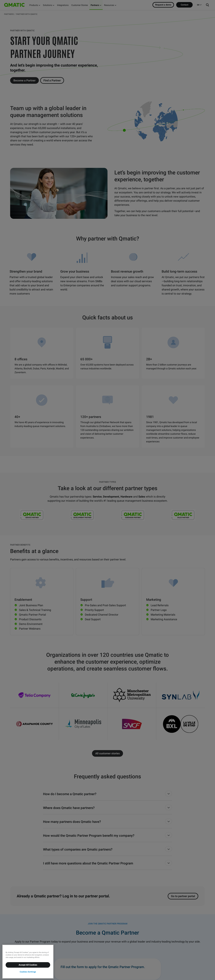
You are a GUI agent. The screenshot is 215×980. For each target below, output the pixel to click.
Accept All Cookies (28, 965)
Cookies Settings (28, 972)
